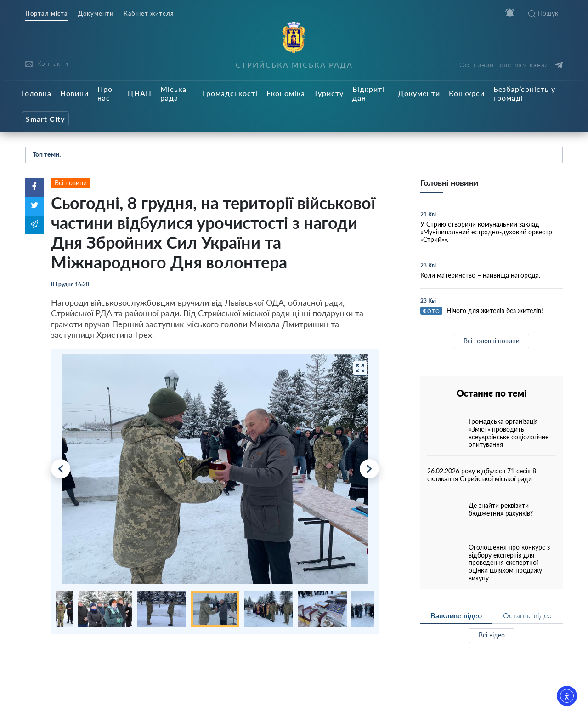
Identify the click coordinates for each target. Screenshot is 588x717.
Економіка (286, 93)
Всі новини (71, 183)
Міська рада (173, 93)
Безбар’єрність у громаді (524, 93)
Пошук (543, 13)
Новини (74, 93)
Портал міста (47, 14)
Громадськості (230, 93)
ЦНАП (140, 93)
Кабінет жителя (149, 14)
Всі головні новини (492, 341)
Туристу (329, 93)
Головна (37, 93)
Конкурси (467, 93)
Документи (96, 14)
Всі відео (492, 635)
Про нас (105, 93)
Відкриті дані (368, 93)
